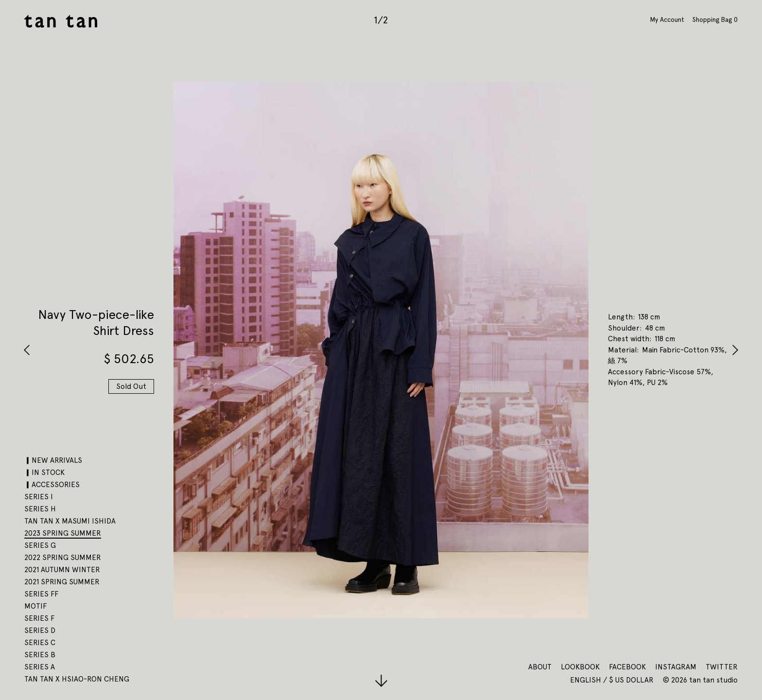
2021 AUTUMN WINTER (62, 570)
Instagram (676, 667)
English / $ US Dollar (613, 680)
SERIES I (39, 497)
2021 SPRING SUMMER (62, 582)
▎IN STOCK (44, 472)
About (540, 667)
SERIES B (40, 655)
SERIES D (40, 630)
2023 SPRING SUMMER (63, 533)
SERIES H (40, 509)
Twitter (722, 667)
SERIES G (40, 545)
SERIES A (40, 667)
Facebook (627, 667)
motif (35, 606)
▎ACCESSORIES (52, 485)
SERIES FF (41, 594)
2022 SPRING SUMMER (63, 558)
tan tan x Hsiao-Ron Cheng (77, 679)
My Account (667, 19)
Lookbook (580, 667)
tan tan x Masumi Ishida (70, 521)
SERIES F (39, 618)
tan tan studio (61, 21)
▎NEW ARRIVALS (53, 460)
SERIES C (40, 643)
